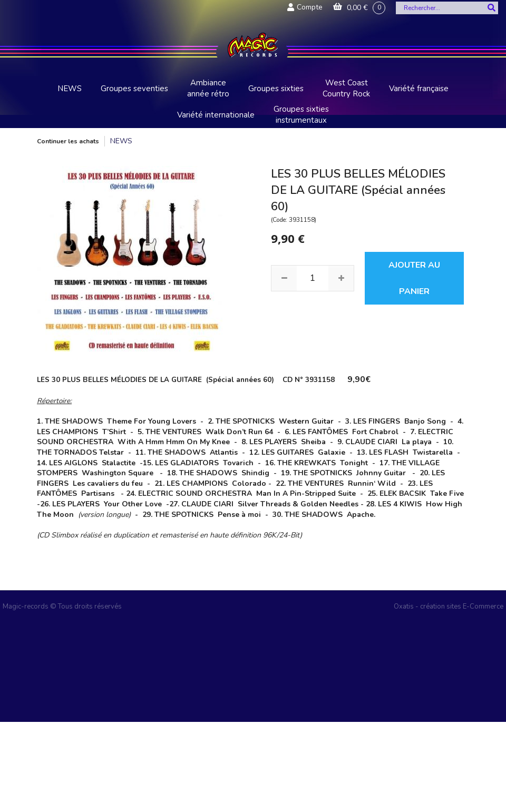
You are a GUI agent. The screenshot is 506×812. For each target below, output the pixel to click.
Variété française (419, 89)
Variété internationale (216, 115)
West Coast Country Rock (346, 88)
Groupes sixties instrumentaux (301, 115)
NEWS (70, 89)
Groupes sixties (276, 89)
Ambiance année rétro (208, 88)
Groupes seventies (134, 89)
